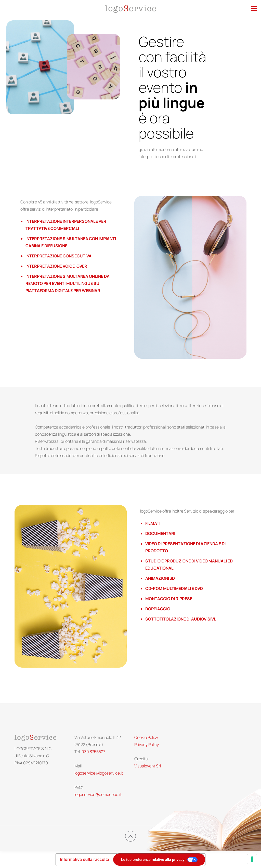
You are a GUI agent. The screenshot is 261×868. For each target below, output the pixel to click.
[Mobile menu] (254, 12)
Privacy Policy (147, 745)
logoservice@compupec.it (98, 794)
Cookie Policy (146, 737)
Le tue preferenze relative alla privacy (153, 860)
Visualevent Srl (148, 766)
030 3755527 (93, 752)
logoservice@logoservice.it (99, 773)
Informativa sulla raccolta (84, 859)
